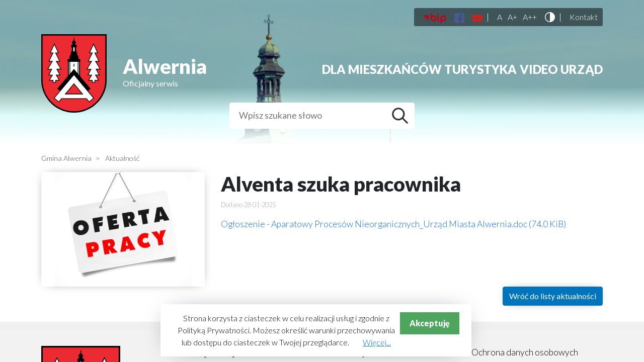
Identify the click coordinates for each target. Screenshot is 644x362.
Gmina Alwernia (66, 158)
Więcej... (377, 342)
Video (539, 69)
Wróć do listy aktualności (553, 296)
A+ (512, 17)
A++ (530, 17)
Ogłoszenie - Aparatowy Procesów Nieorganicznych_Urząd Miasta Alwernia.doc (393, 224)
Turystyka (480, 69)
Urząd (582, 69)
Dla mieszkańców (382, 69)
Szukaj (403, 116)
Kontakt (584, 17)
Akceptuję (430, 323)
